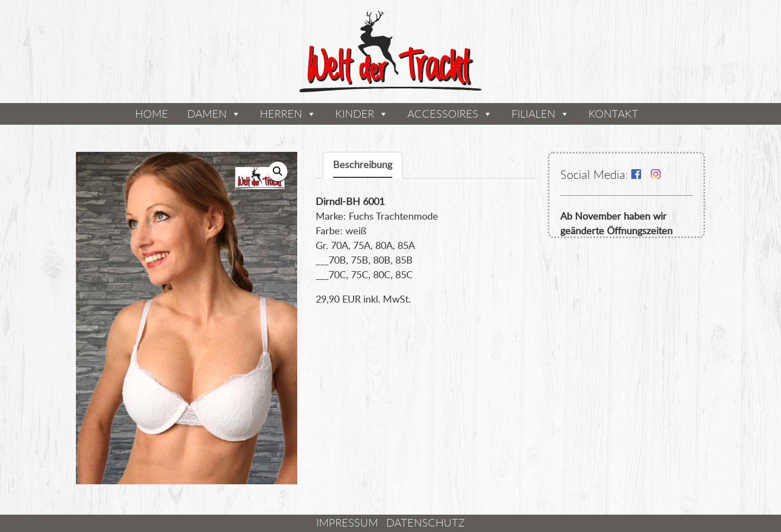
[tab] (363, 165)
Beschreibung (363, 164)
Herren (281, 114)
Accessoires (443, 114)
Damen (207, 114)
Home (152, 114)
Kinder (355, 114)
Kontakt (613, 114)
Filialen (533, 114)
